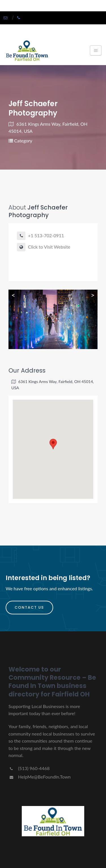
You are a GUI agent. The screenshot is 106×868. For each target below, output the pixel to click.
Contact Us (29, 607)
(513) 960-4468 (29, 768)
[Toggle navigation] (96, 50)
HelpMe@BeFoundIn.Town (40, 777)
